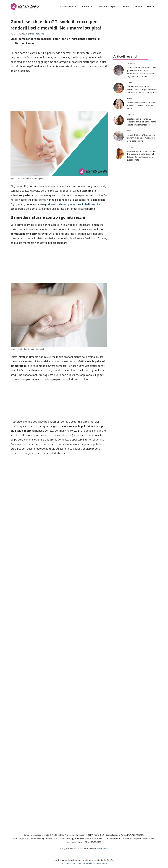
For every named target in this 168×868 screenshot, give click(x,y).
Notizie (138, 7)
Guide (126, 7)
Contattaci (103, 848)
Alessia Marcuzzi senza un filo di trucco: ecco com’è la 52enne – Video (141, 106)
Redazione (77, 864)
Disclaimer (102, 864)
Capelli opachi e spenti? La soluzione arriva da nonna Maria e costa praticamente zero (141, 122)
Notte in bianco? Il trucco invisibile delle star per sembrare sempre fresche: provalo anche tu (142, 89)
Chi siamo (66, 864)
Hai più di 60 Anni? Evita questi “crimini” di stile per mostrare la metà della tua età (141, 138)
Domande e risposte (108, 7)
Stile (152, 7)
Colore (88, 7)
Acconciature (70, 7)
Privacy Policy (89, 864)
